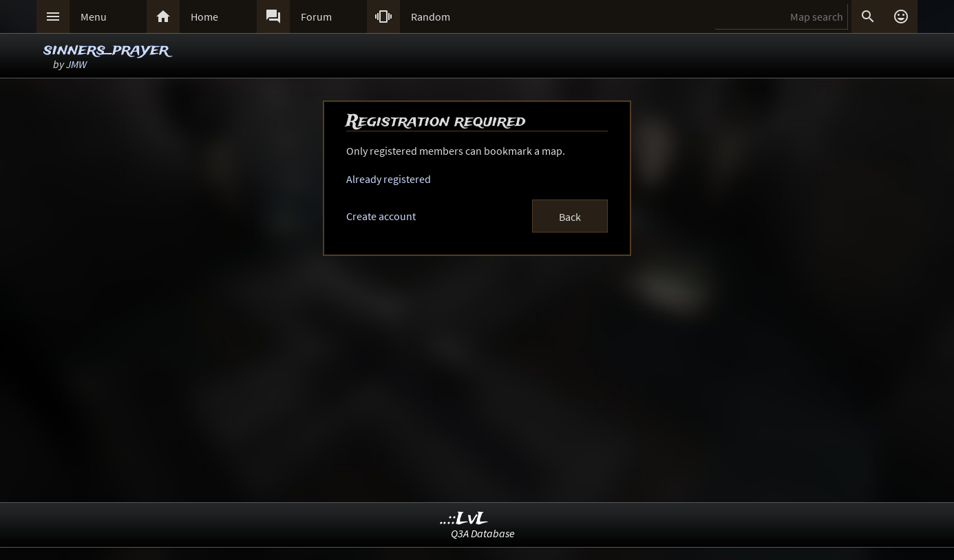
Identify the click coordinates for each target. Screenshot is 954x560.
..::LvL (464, 519)
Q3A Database (483, 533)
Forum (316, 17)
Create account (381, 216)
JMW (76, 64)
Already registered (389, 179)
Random (431, 17)
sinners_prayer (106, 50)
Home (204, 17)
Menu (94, 17)
